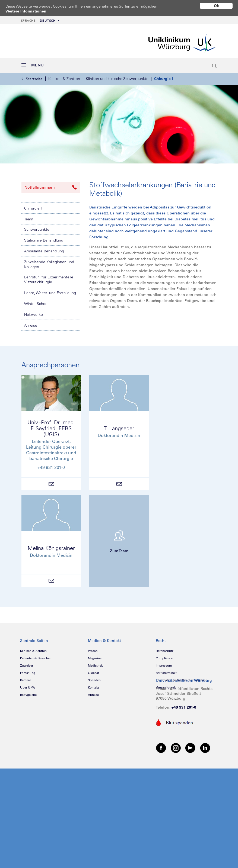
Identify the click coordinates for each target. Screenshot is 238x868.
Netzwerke (34, 313)
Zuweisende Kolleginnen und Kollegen (49, 262)
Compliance (164, 656)
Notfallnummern (51, 185)
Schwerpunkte (37, 227)
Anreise (31, 323)
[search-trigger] (215, 64)
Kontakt (93, 686)
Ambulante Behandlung (44, 249)
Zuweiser (27, 664)
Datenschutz (165, 649)
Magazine (95, 656)
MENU (33, 63)
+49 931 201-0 (184, 705)
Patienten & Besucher (35, 656)
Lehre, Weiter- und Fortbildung (50, 291)
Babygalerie (28, 693)
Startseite (32, 77)
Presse (93, 649)
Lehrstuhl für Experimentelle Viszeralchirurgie (49, 278)
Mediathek (95, 664)
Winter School (36, 302)
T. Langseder (119, 426)
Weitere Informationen (26, 11)
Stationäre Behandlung (44, 238)
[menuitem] (40, 18)
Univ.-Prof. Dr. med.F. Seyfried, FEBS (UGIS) (51, 426)
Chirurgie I (164, 77)
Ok (216, 6)
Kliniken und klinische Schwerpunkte (117, 77)
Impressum (164, 664)
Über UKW (28, 686)
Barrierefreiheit (166, 671)
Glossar (93, 671)
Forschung (28, 671)
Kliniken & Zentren (64, 77)
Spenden (94, 678)
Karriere (26, 678)
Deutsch (38, 19)
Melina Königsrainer (51, 546)
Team (29, 217)
